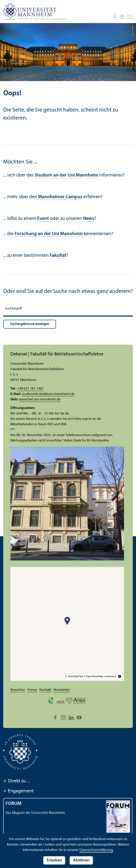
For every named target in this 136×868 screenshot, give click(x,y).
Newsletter (62, 690)
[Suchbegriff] (68, 309)
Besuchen (18, 690)
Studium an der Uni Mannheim (66, 175)
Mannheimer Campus (60, 197)
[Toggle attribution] (120, 676)
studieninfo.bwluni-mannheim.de (48, 394)
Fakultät (58, 256)
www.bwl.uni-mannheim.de (40, 399)
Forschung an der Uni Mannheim (49, 234)
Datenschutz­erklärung (96, 850)
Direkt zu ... (16, 781)
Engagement (18, 791)
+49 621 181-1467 (30, 389)
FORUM (13, 804)
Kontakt (45, 690)
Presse (32, 690)
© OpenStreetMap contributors (100, 676)
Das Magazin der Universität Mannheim (35, 813)
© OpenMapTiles (74, 676)
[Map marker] (67, 621)
